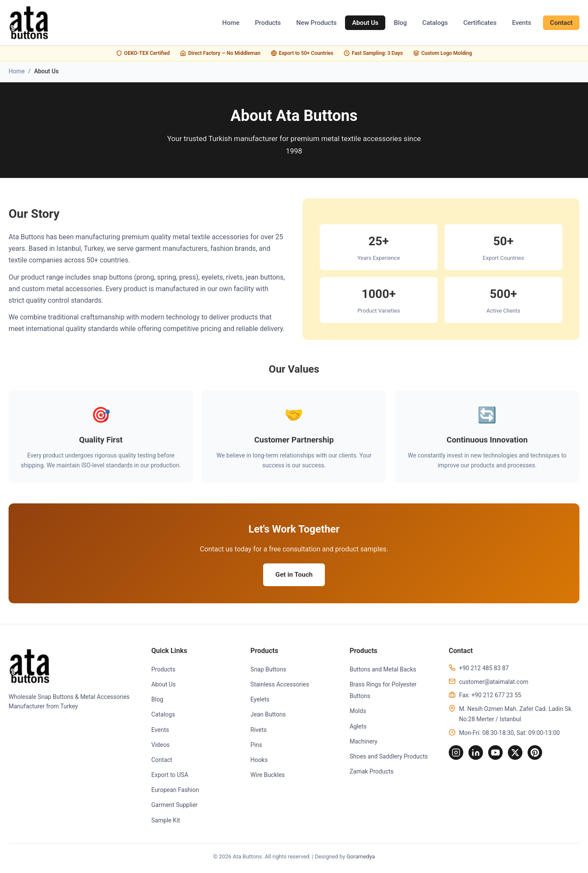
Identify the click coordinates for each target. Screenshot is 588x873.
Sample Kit (166, 821)
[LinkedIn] (477, 754)
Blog (400, 23)
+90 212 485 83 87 (484, 669)
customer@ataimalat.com (494, 683)
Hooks (259, 761)
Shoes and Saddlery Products (389, 758)
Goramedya (361, 858)
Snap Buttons (268, 670)
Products (268, 23)
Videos (160, 746)
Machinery (364, 742)
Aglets (358, 727)
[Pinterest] (539, 754)
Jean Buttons (268, 716)
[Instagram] (456, 754)
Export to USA (170, 776)
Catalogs (435, 23)
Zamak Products (372, 773)
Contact (561, 23)
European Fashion (175, 791)
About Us (365, 23)
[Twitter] (518, 754)
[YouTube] (498, 754)
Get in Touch (294, 575)
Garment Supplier (174, 806)
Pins (256, 746)
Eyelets (260, 701)
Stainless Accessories (280, 686)
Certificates (480, 23)
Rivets (258, 731)
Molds (358, 712)
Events (522, 23)
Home (231, 23)
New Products (316, 23)
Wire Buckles (267, 776)
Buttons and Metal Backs (383, 670)
